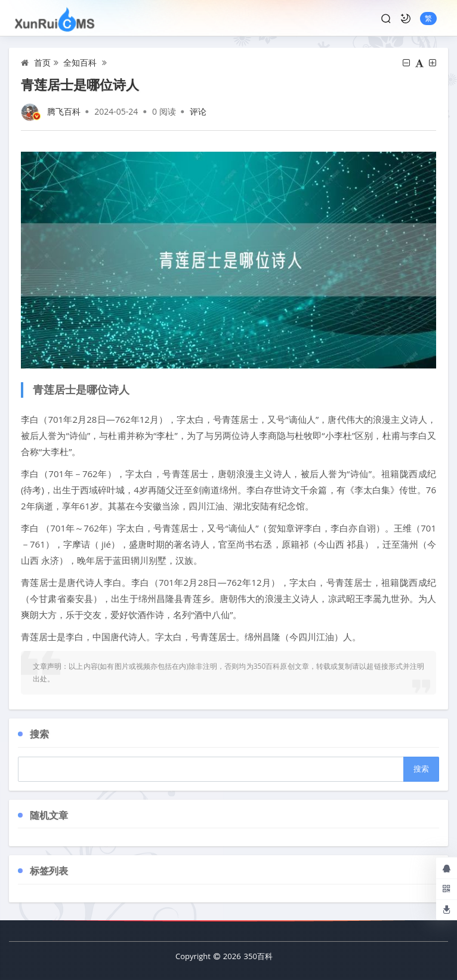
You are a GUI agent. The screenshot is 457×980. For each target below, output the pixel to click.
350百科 (258, 956)
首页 (42, 62)
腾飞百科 (64, 111)
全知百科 (80, 62)
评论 (198, 111)
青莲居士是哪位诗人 (80, 84)
